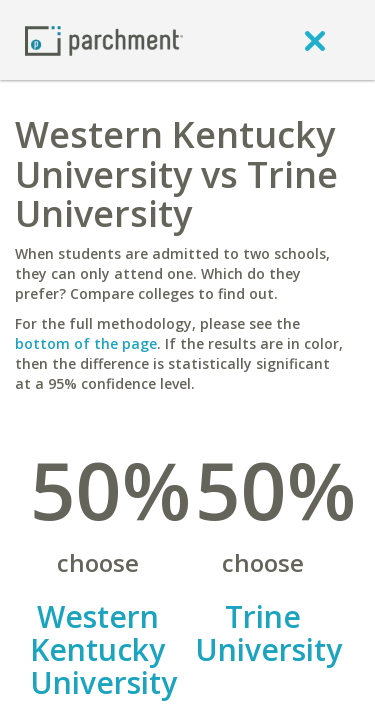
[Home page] (104, 39)
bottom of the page (86, 343)
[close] (315, 40)
